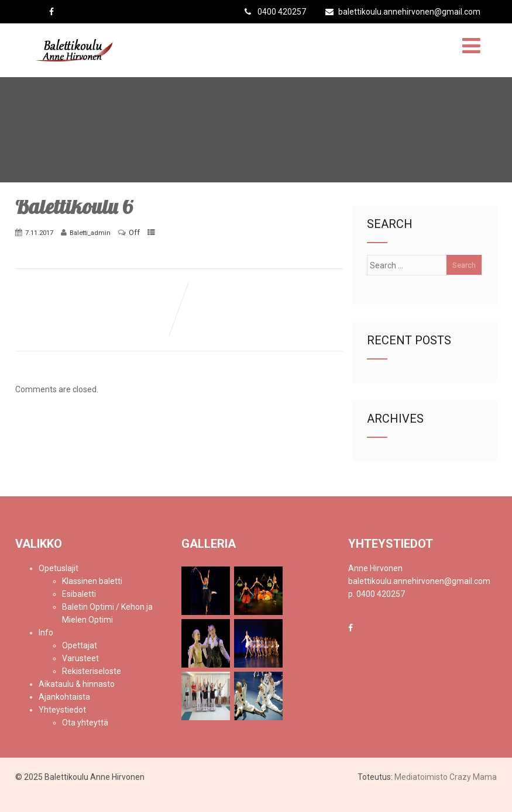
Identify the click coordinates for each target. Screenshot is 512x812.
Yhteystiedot (62, 710)
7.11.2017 (39, 233)
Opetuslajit (59, 568)
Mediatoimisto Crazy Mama (446, 777)
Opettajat (80, 645)
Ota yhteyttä (85, 723)
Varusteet (80, 658)
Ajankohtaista (64, 697)
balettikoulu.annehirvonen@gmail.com (403, 12)
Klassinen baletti (92, 581)
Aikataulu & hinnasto (77, 684)
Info (46, 633)
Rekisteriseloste (92, 671)
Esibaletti (79, 594)
